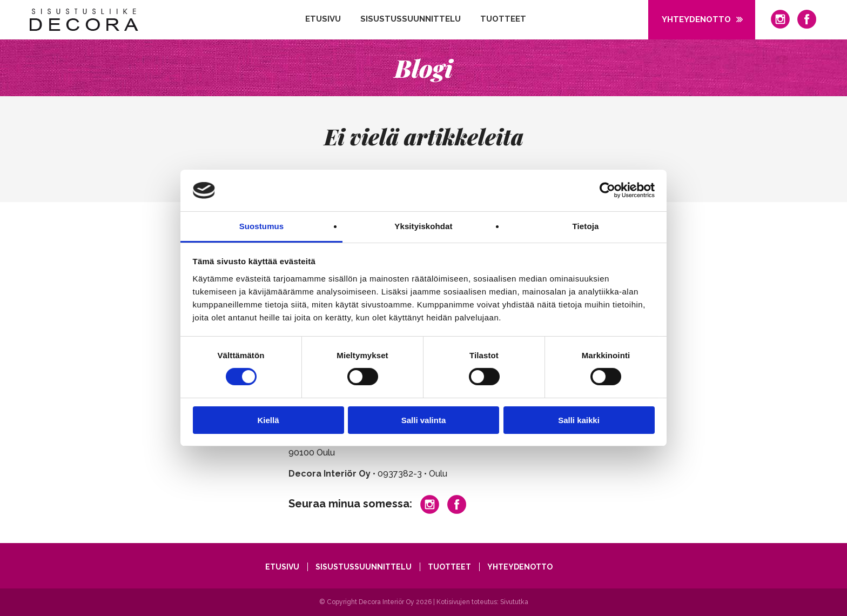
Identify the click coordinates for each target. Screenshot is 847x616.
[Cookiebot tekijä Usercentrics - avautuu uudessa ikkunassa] (607, 190)
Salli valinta (424, 420)
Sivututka (514, 602)
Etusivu (323, 19)
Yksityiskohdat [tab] (423, 226)
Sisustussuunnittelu (411, 19)
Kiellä (268, 420)
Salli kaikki (579, 420)
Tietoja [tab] (586, 226)
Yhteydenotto (696, 19)
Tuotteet (503, 19)
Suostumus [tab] (262, 226)
